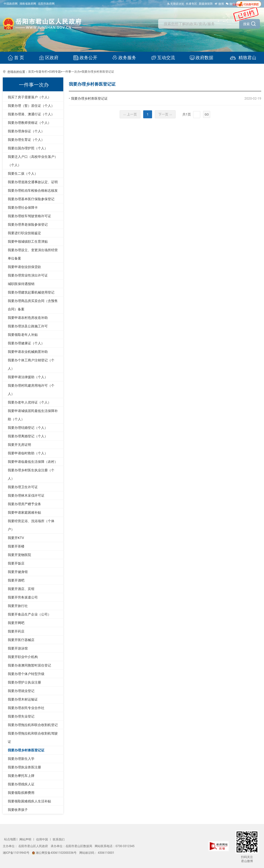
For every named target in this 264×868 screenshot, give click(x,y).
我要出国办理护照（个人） (28, 148)
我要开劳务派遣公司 (23, 597)
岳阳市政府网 (46, 4)
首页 (31, 72)
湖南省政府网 (28, 4)
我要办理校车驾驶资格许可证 (29, 216)
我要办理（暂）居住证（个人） (31, 106)
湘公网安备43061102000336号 (55, 853)
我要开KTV (16, 538)
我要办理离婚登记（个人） (28, 436)
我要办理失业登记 (21, 716)
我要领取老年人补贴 (23, 335)
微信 (230, 4)
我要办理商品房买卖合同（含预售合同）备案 (33, 305)
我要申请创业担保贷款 (24, 267)
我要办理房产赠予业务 (24, 504)
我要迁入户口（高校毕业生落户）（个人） (33, 161)
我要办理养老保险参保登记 (28, 224)
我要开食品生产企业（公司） (29, 614)
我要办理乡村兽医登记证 (98, 72)
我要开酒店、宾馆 (21, 589)
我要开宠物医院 (19, 555)
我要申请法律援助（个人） (28, 377)
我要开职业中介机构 (23, 657)
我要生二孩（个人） (23, 173)
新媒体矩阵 (206, 4)
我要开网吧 (16, 623)
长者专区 (191, 4)
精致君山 (240, 58)
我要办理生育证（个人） (26, 140)
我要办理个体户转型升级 (26, 674)
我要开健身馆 (18, 572)
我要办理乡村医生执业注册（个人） (31, 474)
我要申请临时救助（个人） (28, 453)
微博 (219, 4)
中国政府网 (11, 4)
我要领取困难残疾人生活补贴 (29, 801)
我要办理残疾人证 (21, 784)
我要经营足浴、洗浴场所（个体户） (31, 525)
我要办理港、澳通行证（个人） (31, 114)
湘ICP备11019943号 (16, 853)
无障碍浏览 (175, 4)
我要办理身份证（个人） (26, 131)
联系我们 (59, 839)
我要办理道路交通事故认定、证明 (33, 182)
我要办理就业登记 (21, 691)
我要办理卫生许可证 (23, 487)
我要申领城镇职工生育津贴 (28, 241)
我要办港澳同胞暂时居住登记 (29, 665)
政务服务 (124, 58)
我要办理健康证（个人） (26, 343)
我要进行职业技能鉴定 (24, 233)
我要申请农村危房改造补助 (28, 318)
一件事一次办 (71, 72)
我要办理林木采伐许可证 (26, 495)
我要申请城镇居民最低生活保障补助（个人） (33, 415)
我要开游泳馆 (18, 648)
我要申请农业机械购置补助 (28, 352)
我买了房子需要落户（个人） (29, 97)
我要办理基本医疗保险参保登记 (31, 199)
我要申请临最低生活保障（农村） (33, 462)
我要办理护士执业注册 (24, 682)
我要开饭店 (16, 563)
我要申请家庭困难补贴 (24, 512)
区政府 (50, 58)
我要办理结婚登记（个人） (28, 428)
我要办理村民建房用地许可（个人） (31, 390)
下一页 (165, 114)
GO (207, 115)
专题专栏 (41, 72)
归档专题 (55, 72)
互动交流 (162, 58)
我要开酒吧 (16, 580)
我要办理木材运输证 (23, 699)
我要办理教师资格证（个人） (29, 123)
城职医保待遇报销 (21, 284)
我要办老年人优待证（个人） (29, 402)
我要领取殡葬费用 (21, 793)
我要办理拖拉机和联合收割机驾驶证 (33, 738)
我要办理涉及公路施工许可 (28, 326)
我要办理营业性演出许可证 (28, 275)
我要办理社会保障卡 (23, 207)
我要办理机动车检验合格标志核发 (33, 190)
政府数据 (200, 58)
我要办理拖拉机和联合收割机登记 (33, 725)
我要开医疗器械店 (21, 640)
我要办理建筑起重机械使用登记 (31, 292)
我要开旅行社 (18, 606)
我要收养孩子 (18, 810)
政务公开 (86, 58)
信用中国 (42, 839)
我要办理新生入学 (21, 759)
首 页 (18, 58)
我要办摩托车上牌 (21, 776)
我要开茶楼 (16, 546)
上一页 (130, 114)
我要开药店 (16, 631)
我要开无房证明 (19, 445)
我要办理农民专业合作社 (26, 708)
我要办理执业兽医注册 (24, 767)
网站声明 (26, 839)
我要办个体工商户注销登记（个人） (31, 364)
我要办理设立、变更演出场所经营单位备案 (33, 254)
